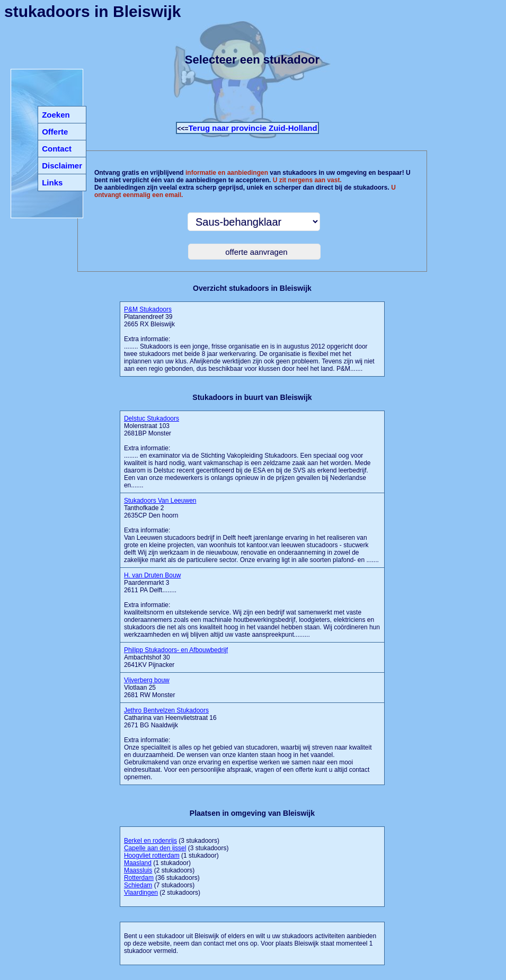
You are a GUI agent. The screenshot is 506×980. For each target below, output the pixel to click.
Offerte (55, 132)
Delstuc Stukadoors (152, 418)
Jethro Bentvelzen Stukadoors (166, 710)
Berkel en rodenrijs (150, 841)
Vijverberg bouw (147, 680)
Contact (57, 149)
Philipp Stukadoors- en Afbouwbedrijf (176, 650)
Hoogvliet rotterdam (152, 856)
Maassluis (138, 870)
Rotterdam (139, 878)
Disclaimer (62, 166)
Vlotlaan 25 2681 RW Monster (150, 688)
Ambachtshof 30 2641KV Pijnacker (176, 657)
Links (52, 182)
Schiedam (138, 885)
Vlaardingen (141, 893)
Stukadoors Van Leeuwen (160, 501)
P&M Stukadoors (148, 309)
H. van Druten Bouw (152, 575)
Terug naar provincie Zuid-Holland (253, 128)
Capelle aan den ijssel (155, 848)
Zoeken (56, 115)
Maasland (138, 863)
